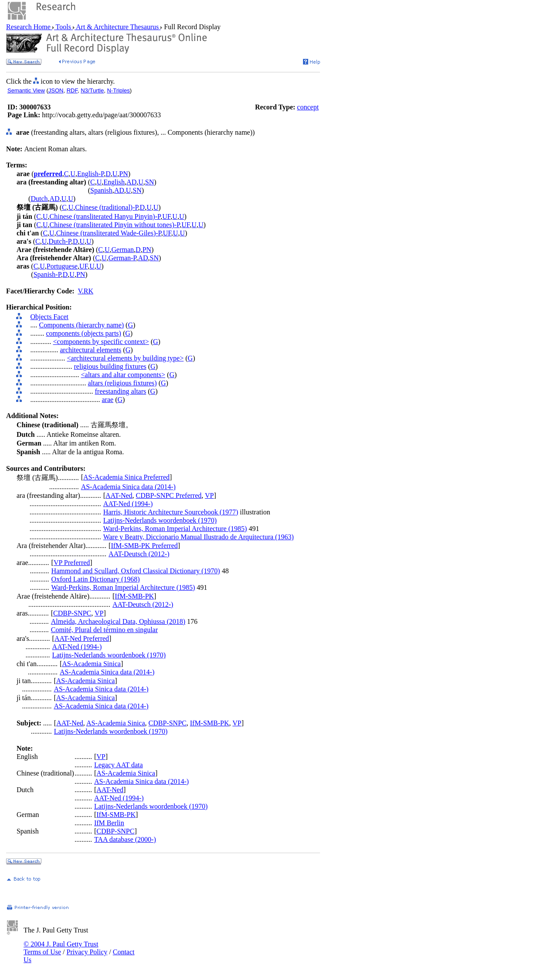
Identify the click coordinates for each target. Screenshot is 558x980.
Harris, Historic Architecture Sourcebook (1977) (171, 512)
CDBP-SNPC (72, 613)
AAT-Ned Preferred (82, 638)
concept (308, 107)
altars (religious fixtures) (122, 383)
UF (166, 216)
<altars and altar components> (123, 375)
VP (209, 495)
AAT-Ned (119, 495)
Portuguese (62, 266)
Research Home (29, 27)
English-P (90, 174)
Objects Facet (50, 317)
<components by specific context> (101, 342)
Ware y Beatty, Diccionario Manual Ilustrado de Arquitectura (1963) (199, 537)
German (123, 250)
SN (150, 182)
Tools (63, 27)
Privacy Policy (87, 952)
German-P (122, 258)
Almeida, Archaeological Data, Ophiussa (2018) (118, 621)
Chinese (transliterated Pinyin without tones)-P (115, 225)
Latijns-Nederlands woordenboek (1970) (160, 520)
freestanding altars (121, 391)
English (114, 182)
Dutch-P (60, 241)
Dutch (39, 199)
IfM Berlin (109, 823)
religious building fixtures (110, 366)
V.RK (85, 291)
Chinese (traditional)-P (106, 207)
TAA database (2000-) (125, 839)
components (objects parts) (84, 333)
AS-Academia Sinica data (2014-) (128, 487)
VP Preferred (72, 563)
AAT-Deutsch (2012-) (139, 554)
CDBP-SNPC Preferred (169, 495)
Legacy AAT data (119, 765)
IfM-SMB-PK (134, 596)
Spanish (101, 190)
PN (123, 174)
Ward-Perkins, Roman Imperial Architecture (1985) (175, 529)
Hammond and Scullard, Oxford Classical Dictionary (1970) (136, 571)
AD (131, 182)
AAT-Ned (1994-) (128, 504)
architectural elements (91, 350)
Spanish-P (47, 274)
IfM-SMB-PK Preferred (144, 546)
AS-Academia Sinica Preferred (126, 477)
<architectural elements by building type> (126, 358)
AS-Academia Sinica (91, 664)
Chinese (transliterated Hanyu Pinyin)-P (105, 216)
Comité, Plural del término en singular (104, 630)
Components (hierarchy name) (82, 325)
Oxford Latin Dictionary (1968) (96, 579)
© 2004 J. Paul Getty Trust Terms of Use (61, 948)
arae (108, 400)
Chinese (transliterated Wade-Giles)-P (109, 233)
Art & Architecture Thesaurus (117, 27)
